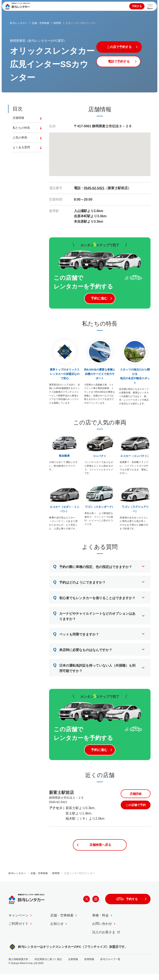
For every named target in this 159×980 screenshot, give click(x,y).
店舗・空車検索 (62, 921)
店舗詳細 (136, 799)
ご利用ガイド (18, 930)
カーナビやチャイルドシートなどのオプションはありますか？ (94, 618)
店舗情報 (18, 118)
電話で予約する (123, 63)
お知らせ (57, 930)
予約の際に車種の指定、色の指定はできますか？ (93, 569)
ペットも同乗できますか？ (76, 636)
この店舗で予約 (136, 810)
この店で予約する (123, 47)
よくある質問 (21, 148)
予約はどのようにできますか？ (79, 584)
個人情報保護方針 (18, 965)
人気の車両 (20, 138)
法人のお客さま (104, 938)
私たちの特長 (21, 128)
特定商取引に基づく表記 (48, 965)
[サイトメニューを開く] (150, 6)
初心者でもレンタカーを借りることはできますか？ (94, 600)
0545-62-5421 (94, 188)
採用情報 (89, 965)
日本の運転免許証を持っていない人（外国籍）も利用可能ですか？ (94, 670)
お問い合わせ (102, 930)
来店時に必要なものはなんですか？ (83, 652)
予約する (137, 6)
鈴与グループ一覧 (110, 965)
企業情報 (73, 965)
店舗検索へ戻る (100, 850)
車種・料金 (100, 921)
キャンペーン (18, 921)
